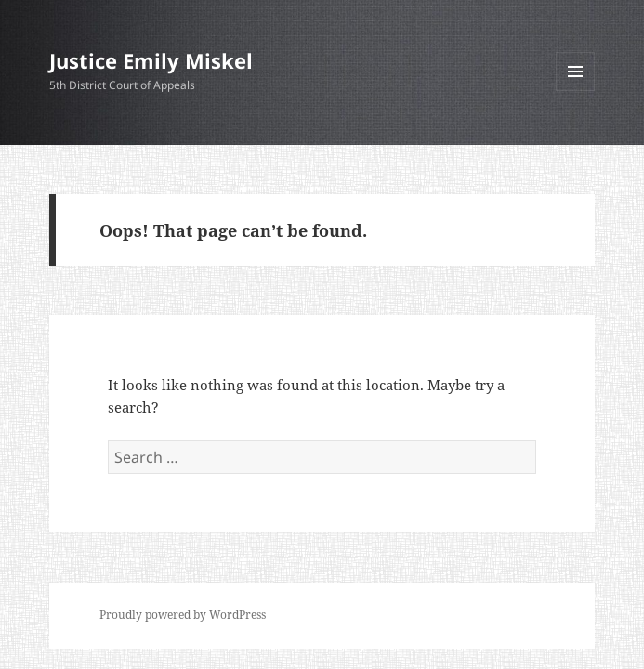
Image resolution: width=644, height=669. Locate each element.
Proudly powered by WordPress (183, 615)
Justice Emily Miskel (151, 60)
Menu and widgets (576, 91)
